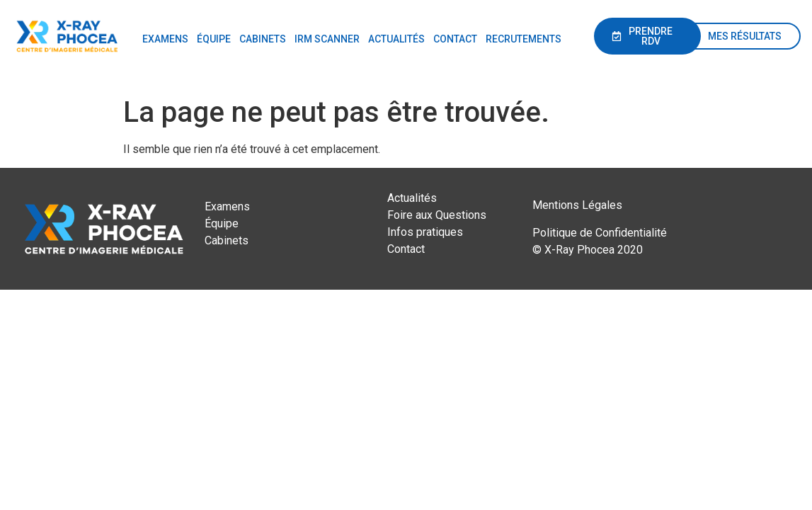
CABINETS (263, 39)
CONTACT (455, 39)
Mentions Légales (577, 205)
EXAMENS (165, 39)
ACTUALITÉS (396, 39)
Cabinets (227, 240)
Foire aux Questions (437, 215)
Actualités (412, 198)
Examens (227, 206)
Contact (406, 249)
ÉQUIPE (214, 39)
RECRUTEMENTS (524, 39)
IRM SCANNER (327, 39)
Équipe (222, 223)
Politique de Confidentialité (600, 233)
